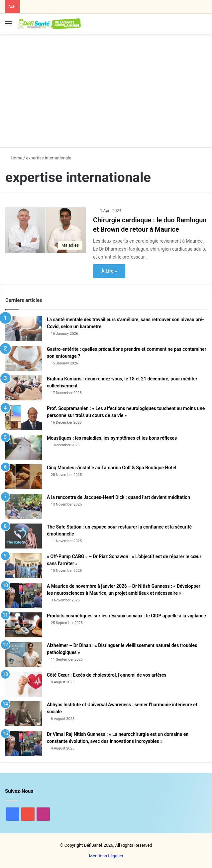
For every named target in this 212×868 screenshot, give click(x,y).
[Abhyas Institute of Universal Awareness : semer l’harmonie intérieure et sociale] (24, 714)
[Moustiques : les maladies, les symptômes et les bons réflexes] (24, 447)
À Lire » (109, 271)
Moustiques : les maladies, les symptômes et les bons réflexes (112, 438)
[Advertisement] (108, 87)
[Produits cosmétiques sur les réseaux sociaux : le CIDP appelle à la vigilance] (24, 625)
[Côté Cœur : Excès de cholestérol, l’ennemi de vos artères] (24, 684)
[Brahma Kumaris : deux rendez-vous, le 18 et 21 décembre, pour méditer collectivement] (24, 388)
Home (14, 158)
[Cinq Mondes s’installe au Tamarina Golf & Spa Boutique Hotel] (24, 477)
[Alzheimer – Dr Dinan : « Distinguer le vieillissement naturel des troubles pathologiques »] (24, 654)
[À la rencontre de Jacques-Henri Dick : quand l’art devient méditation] (24, 506)
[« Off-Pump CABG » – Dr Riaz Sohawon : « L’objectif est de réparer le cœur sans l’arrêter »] (24, 566)
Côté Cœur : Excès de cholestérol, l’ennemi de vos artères (107, 675)
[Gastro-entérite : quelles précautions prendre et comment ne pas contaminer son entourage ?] (24, 358)
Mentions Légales (106, 856)
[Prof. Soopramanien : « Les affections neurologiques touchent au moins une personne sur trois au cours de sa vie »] (24, 418)
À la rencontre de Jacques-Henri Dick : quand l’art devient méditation (118, 497)
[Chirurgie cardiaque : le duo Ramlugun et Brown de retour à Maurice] (46, 230)
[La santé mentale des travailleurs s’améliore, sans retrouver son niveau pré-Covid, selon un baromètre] (24, 329)
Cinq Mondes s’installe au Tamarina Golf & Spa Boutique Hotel (111, 468)
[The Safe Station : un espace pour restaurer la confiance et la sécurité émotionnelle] (24, 536)
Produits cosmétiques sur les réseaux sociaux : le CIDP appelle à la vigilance (126, 616)
